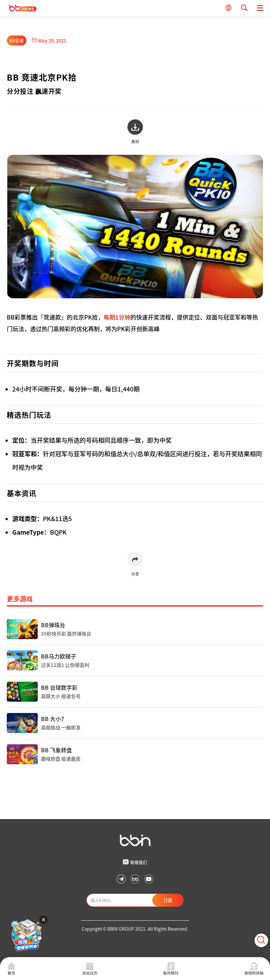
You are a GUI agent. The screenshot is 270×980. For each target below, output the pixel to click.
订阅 (168, 900)
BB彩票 (17, 40)
